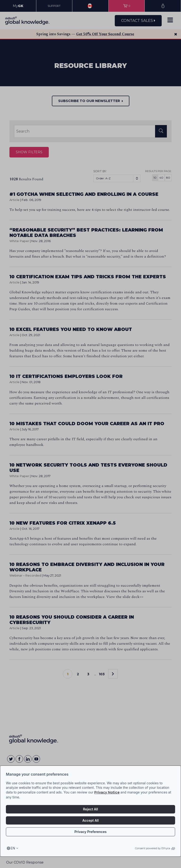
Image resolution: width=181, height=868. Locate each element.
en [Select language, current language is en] (13, 848)
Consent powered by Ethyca (155, 848)
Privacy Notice (107, 792)
